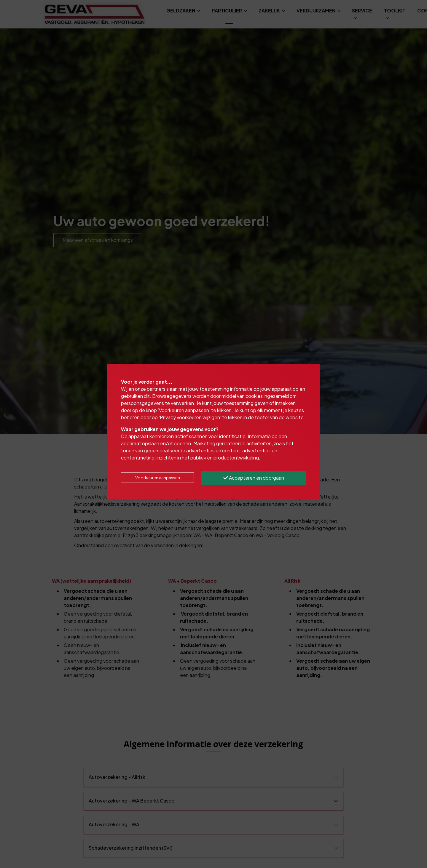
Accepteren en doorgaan (254, 478)
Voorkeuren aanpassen (158, 478)
